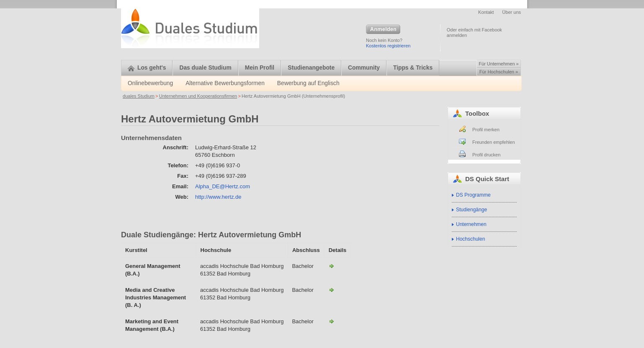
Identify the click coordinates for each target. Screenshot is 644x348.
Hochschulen (470, 239)
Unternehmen (471, 224)
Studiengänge (471, 210)
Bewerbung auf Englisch (308, 83)
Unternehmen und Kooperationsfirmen (198, 96)
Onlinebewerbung (150, 83)
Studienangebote (311, 68)
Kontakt (486, 12)
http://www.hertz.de (218, 197)
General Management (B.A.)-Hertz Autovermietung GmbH (332, 266)
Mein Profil (260, 68)
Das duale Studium (205, 68)
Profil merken (486, 130)
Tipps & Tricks (413, 68)
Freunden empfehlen (494, 142)
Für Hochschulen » (499, 72)
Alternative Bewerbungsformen (225, 83)
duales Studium (139, 96)
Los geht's (147, 68)
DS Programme (473, 195)
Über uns (511, 12)
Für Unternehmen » (498, 64)
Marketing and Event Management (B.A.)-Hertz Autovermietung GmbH (332, 321)
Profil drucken (486, 155)
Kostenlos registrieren (388, 46)
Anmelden (383, 30)
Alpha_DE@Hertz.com (223, 186)
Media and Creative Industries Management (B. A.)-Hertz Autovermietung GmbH (332, 290)
